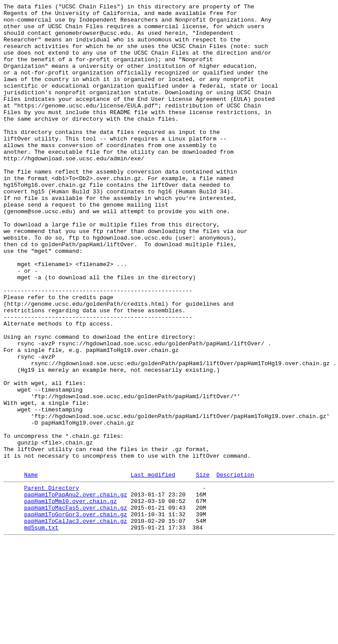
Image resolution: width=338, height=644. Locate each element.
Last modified (153, 568)
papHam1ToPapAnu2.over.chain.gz (76, 591)
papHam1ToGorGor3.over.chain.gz (76, 614)
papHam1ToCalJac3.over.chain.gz (76, 622)
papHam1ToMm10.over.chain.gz (71, 599)
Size (203, 568)
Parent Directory (52, 583)
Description (235, 568)
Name (31, 568)
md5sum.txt (41, 630)
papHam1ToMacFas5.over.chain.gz (76, 607)
